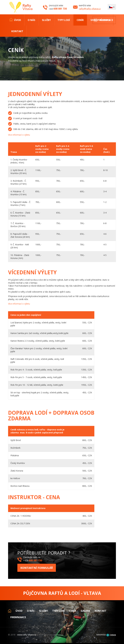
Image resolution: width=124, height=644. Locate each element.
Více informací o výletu (19, 135)
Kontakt (17, 31)
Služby (46, 20)
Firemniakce (18, 617)
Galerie (85, 611)
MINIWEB (101, 635)
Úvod (18, 20)
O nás (31, 20)
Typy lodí (64, 20)
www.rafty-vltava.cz (27, 635)
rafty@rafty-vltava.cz (90, 9)
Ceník (80, 20)
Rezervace (107, 20)
